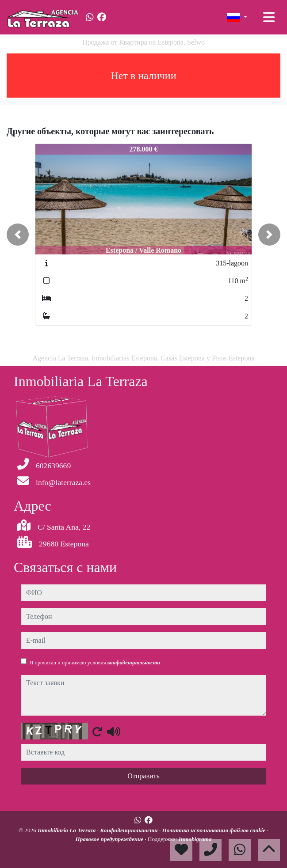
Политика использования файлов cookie (215, 830)
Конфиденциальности (130, 830)
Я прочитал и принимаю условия (95, 663)
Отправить (143, 776)
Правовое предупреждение (110, 839)
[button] (18, 235)
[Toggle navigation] (269, 17)
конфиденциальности (134, 663)
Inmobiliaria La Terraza (67, 830)
